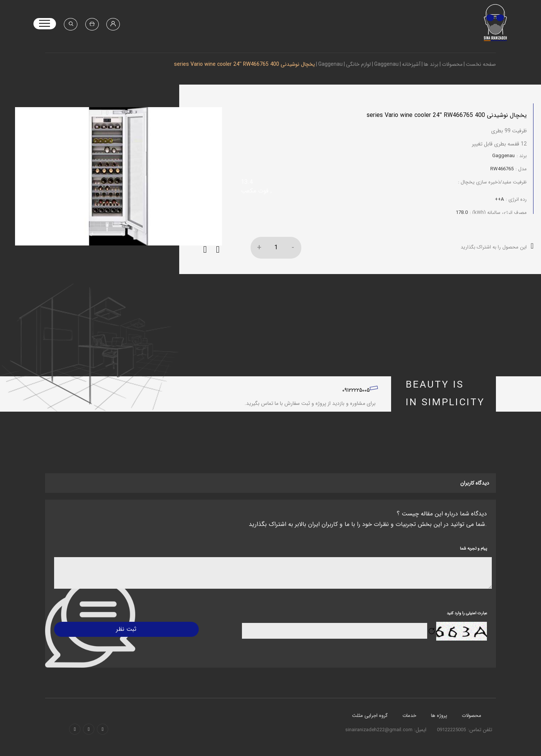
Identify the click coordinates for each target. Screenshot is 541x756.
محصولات (452, 64)
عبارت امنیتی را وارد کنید (467, 618)
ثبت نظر (125, 634)
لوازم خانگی (358, 64)
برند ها (431, 64)
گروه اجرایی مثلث (370, 720)
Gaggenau (386, 64)
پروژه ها (439, 720)
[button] (205, 255)
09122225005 (356, 395)
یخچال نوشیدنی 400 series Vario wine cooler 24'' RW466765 (244, 64)
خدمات (409, 720)
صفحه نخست (481, 64)
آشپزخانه (411, 64)
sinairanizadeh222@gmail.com (380, 735)
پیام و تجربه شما (473, 554)
